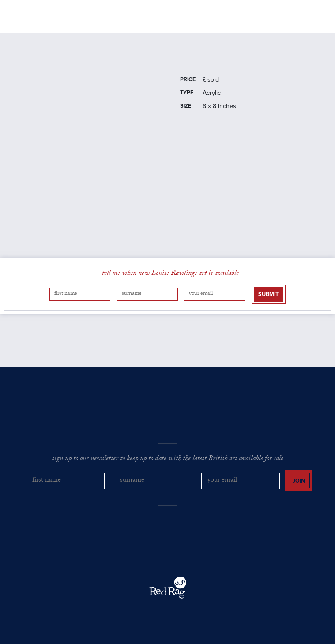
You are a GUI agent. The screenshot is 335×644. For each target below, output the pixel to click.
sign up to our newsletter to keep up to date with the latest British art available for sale (168, 459)
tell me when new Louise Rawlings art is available (170, 274)
